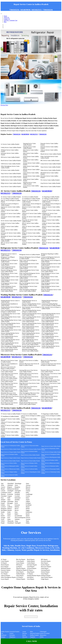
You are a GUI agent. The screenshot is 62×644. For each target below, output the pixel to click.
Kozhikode (29, 505)
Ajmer (27, 484)
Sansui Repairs (5, 572)
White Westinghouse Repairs (8, 577)
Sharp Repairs (31, 572)
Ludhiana (10, 507)
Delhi (27, 492)
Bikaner (17, 489)
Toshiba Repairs (20, 574)
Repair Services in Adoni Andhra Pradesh (10, 461)
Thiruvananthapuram (20, 518)
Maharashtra (43, 635)
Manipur (3, 637)
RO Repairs (30, 570)
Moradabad (4, 510)
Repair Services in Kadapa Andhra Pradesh (51, 452)
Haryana (25, 633)
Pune (2, 514)
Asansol (3, 487)
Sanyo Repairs (20, 572)
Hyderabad (18, 498)
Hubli (9, 498)
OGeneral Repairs (32, 568)
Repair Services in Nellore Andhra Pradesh (11, 449)
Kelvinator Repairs (32, 565)
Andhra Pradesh (5, 632)
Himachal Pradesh (35, 633)
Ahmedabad (10, 484)
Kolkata (3, 505)
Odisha (28, 523)
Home (5, 16)
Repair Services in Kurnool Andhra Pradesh (31, 449)
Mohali (28, 509)
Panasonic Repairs (6, 570)
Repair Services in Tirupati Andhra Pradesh (11, 452)
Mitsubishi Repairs (6, 568)
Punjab (3, 523)
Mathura (10, 509)
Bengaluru (17, 487)
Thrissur (28, 518)
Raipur (9, 514)
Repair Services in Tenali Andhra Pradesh (30, 461)
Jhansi (16, 501)
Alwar (16, 485)
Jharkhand (4, 635)
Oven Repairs (31, 579)
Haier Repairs (45, 563)
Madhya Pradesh (34, 635)
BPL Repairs (44, 559)
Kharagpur (10, 503)
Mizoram (25, 637)
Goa (2, 633)
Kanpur (3, 503)
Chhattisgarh (43, 632)
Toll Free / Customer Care (11, 20)
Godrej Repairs (31, 563)
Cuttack (9, 492)
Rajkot (16, 514)
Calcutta (3, 491)
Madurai (17, 507)
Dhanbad (3, 494)
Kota (9, 505)
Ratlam (3, 516)
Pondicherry (29, 512)
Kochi (16, 503)
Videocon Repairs (5, 576)
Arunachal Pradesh (14, 632)
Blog (5, 22)
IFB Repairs (19, 565)
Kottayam (17, 505)
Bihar (31, 632)
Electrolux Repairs (46, 561)
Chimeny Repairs (21, 579)
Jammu (28, 500)
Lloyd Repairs (31, 567)
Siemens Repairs (45, 572)
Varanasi (28, 519)
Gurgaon (10, 496)
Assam (24, 632)
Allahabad (10, 485)
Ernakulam (10, 494)
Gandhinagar (29, 494)
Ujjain (9, 519)
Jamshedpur (10, 501)
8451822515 (37, 10)
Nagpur (28, 510)
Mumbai (10, 510)
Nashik (3, 512)
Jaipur (9, 500)
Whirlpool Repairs (46, 576)
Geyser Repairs (20, 563)
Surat (9, 518)
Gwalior (28, 496)
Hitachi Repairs (5, 565)
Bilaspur (28, 489)
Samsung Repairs (46, 570)
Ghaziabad (4, 496)
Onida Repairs (45, 568)
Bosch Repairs (31, 559)
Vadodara (17, 519)
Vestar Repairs (45, 574)
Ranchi (28, 514)
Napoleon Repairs (21, 568)
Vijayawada (10, 521)
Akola (2, 485)
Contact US (7, 19)
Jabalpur (3, 500)
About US (6, 17)
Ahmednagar (18, 484)
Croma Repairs (20, 561)
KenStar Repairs (45, 565)
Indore (28, 498)
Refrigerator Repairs (21, 570)
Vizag (16, 521)
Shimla (28, 516)
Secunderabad (18, 516)
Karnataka (12, 635)
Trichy (3, 519)
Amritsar (28, 485)
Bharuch (28, 487)
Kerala (24, 635)
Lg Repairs (19, 567)
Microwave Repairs (46, 567)
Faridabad (17, 494)
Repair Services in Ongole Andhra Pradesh (11, 458)
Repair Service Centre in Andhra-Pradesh (31, 4)
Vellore (3, 521)
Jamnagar (3, 501)
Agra (2, 484)
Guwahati (17, 496)
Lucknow (3, 507)
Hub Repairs (30, 577)
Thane (27, 521)
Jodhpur (28, 501)
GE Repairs (4, 563)
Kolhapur (28, 503)
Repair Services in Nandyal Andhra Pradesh (31, 458)
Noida (9, 512)
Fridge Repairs (45, 579)
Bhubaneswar (11, 489)
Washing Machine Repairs (34, 576)
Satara (9, 516)
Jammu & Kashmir (45, 633)
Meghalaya (12, 637)
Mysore (17, 510)
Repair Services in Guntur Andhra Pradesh (51, 446)
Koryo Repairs (5, 567)
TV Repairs (30, 574)
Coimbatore (4, 492)
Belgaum (10, 487)
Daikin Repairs (31, 561)
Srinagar (3, 518)
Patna (16, 512)
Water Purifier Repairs (47, 577)
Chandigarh (10, 491)
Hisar (2, 498)
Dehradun (17, 492)
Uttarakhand (11, 523)
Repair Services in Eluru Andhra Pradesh (30, 455)
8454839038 (25, 10)
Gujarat (11, 633)
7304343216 (14, 10)
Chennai (28, 491)
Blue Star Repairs (21, 559)
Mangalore (4, 509)
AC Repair (4, 559)
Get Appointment (31, 617)
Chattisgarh (18, 491)
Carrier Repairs (5, 561)
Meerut (17, 509)
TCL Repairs (4, 574)
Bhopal (3, 489)
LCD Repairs (20, 577)
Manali (28, 507)
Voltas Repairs (20, 576)
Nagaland (32, 637)
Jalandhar (17, 500)
